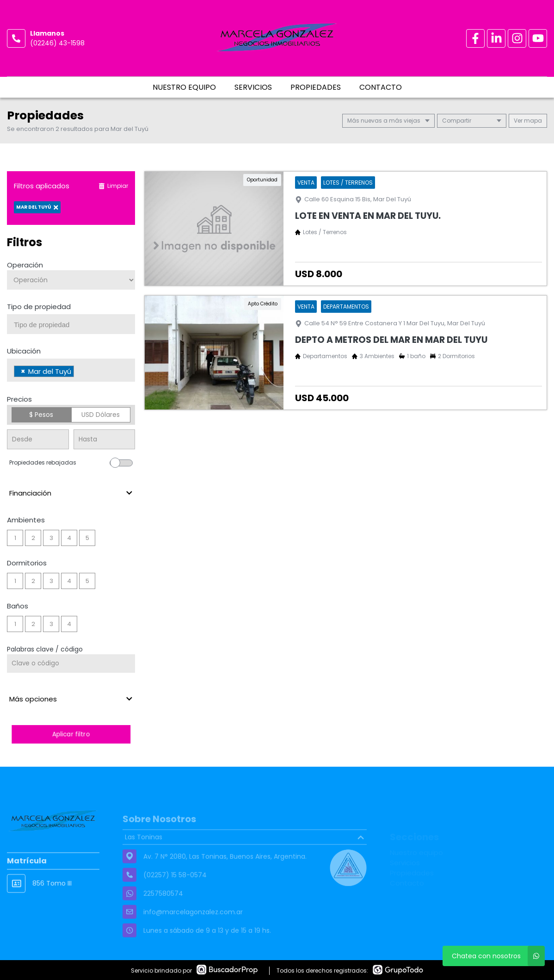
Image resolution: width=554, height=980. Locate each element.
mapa (528, 121)
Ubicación (24, 351)
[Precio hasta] (105, 439)
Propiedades (316, 87)
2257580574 (163, 911)
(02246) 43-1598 (57, 43)
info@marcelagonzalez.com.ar (193, 930)
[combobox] (71, 324)
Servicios (253, 87)
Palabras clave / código (45, 649)
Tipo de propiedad (39, 307)
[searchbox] (74, 325)
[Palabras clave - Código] (71, 664)
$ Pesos (41, 415)
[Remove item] (23, 371)
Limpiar (113, 186)
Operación (25, 265)
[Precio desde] (38, 439)
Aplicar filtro (71, 734)
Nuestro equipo (184, 87)
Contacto (381, 87)
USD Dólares (101, 415)
